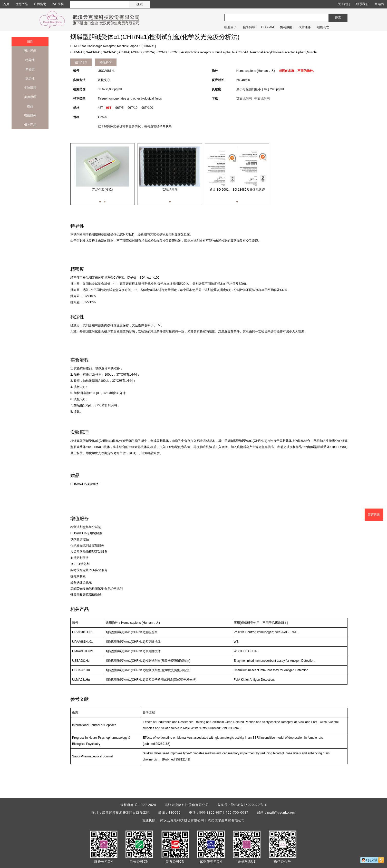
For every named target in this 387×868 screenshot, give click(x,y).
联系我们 (362, 4)
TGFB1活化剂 (80, 564)
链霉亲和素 (78, 576)
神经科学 (106, 62)
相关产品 (30, 125)
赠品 (30, 106)
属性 (30, 42)
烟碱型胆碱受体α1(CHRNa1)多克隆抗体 (133, 642)
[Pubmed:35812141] (176, 759)
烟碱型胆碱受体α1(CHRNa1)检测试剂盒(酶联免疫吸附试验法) (148, 661)
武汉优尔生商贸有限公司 (226, 820)
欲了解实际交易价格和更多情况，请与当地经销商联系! (135, 126)
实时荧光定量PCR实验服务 (89, 570)
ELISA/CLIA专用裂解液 (86, 533)
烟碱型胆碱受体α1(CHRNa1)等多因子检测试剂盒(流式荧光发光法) (151, 680)
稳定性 (30, 79)
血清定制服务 (80, 558)
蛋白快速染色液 (81, 582)
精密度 (30, 69)
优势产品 (22, 4)
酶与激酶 (286, 27)
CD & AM (268, 27)
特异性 (30, 60)
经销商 (379, 4)
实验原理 (30, 97)
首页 (6, 4)
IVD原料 (58, 4)
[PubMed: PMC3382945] (224, 728)
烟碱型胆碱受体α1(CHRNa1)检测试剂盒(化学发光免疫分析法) (148, 670)
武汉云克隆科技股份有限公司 (187, 805)
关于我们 (344, 4)
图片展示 (30, 51)
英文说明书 (244, 99)
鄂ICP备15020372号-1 (249, 805)
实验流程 (30, 88)
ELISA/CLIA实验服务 (85, 484)
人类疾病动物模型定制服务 (89, 552)
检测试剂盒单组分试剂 (86, 527)
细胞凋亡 (323, 27)
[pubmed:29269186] (156, 744)
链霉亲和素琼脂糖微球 (86, 595)
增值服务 (30, 115)
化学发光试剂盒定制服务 (87, 545)
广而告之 (40, 4)
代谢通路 (305, 27)
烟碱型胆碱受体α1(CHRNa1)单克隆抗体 (133, 651)
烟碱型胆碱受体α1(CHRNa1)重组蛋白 (132, 632)
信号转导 (249, 27)
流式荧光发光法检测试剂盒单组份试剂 (96, 589)
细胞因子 (230, 27)
